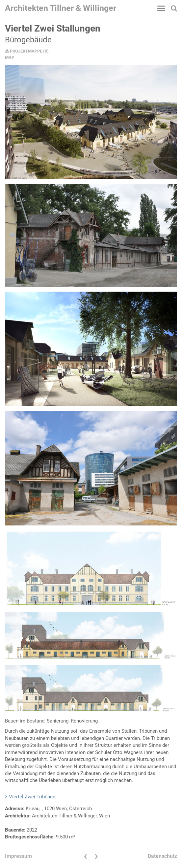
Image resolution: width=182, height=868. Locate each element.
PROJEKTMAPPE (24, 51)
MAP (10, 57)
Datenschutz (162, 856)
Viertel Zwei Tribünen (32, 797)
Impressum (18, 856)
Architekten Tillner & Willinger (61, 8)
